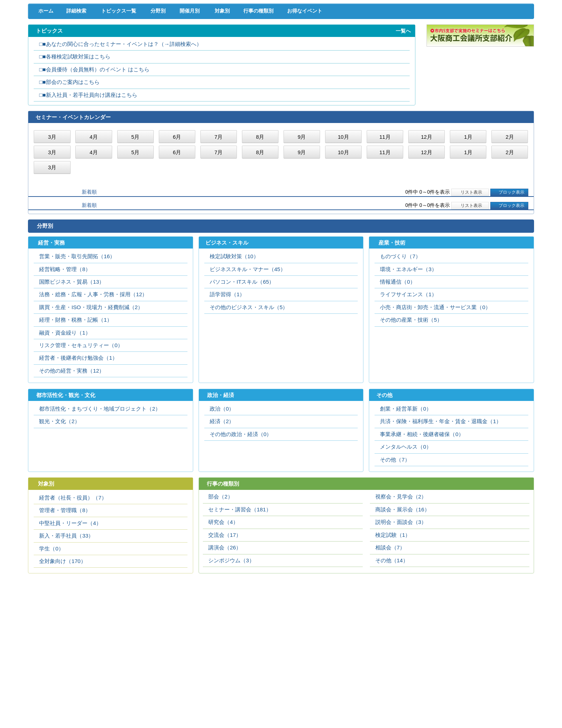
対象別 (235, 72)
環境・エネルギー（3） (408, 332)
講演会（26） (225, 611)
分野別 (163, 72)
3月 (52, 199)
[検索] (399, 24)
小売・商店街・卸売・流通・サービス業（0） (435, 370)
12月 (427, 199)
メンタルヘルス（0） (406, 510)
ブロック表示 (509, 254)
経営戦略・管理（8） (65, 332)
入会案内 (510, 24)
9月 (302, 199)
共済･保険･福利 (209, 39)
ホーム (44, 72)
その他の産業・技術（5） (411, 382)
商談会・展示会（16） (403, 573)
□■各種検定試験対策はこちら (75, 118)
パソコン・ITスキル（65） (242, 344)
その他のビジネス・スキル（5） (249, 370)
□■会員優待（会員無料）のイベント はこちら (94, 131)
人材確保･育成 (281, 39)
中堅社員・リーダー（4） (70, 587)
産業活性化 (353, 39)
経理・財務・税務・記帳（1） (75, 382)
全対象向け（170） (62, 625)
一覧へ (403, 93)
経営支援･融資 (64, 39)
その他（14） (392, 624)
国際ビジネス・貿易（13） (72, 344)
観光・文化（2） (59, 484)
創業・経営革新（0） (406, 472)
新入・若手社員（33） (66, 599)
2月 (510, 199)
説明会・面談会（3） (401, 585)
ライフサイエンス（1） (408, 357)
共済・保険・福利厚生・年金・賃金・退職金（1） (440, 484)
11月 (385, 199)
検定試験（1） (393, 598)
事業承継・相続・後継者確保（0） (422, 497)
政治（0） (222, 472)
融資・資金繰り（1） (65, 395)
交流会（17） (225, 598)
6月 (177, 199)
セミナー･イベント (137, 54)
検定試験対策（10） (234, 319)
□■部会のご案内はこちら (69, 144)
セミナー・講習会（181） (240, 573)
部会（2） (220, 560)
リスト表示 (470, 254)
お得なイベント (328, 72)
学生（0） (51, 612)
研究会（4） (223, 585)
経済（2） (222, 484)
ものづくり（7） (400, 319)
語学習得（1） (227, 357)
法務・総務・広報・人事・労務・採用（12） (93, 357)
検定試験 (281, 54)
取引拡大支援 (137, 39)
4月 (94, 199)
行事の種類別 (277, 72)
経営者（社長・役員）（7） (73, 561)
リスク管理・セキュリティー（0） (81, 408)
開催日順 (54, 254)
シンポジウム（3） (231, 624)
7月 (218, 199)
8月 (260, 199)
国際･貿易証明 (498, 39)
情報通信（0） (397, 344)
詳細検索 (78, 72)
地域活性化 (425, 39)
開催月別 (199, 72)
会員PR (353, 54)
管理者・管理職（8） (65, 574)
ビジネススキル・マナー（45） (248, 332)
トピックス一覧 (122, 72)
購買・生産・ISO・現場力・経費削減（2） (91, 370)
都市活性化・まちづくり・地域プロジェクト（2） (100, 472)
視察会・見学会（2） (401, 560)
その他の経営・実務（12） (72, 433)
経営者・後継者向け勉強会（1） (78, 420)
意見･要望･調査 (65, 54)
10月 (343, 199)
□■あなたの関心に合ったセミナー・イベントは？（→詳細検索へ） (120, 106)
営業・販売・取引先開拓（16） (77, 319)
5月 (135, 199)
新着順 (89, 254)
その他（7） (395, 523)
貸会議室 (209, 54)
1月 (468, 199)
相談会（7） (390, 611)
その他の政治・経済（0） (241, 497)
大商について (497, 54)
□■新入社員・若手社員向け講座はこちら (88, 157)
